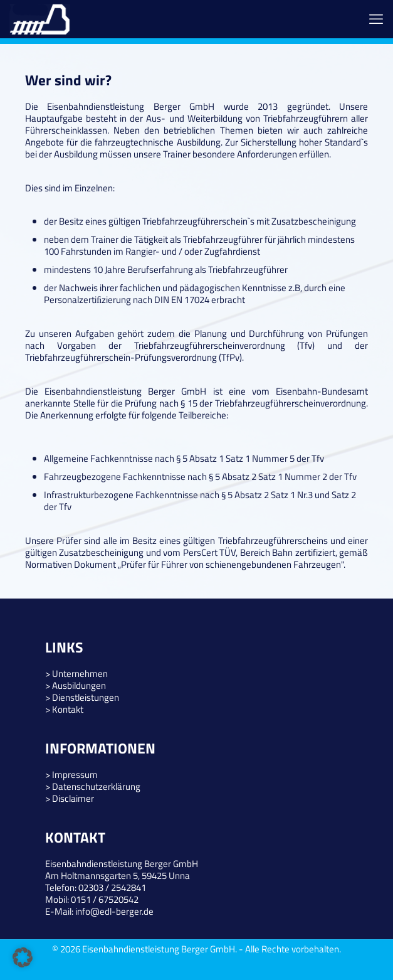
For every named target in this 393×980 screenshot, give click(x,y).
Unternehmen (80, 674)
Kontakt (68, 709)
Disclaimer (73, 798)
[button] (23, 957)
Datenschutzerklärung (96, 786)
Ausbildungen (79, 685)
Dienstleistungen (86, 697)
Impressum (75, 775)
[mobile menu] (376, 19)
